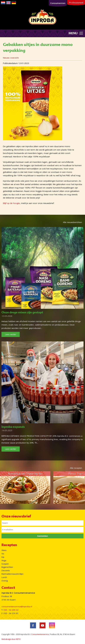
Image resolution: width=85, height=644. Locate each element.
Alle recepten (76, 468)
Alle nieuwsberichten (72, 222)
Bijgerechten (7, 567)
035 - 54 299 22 (11, 610)
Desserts (6, 570)
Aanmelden (42, 536)
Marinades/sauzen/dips (12, 574)
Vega (4, 560)
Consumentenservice (40, 634)
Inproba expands (13, 427)
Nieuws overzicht (11, 58)
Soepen (5, 564)
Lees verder (11, 334)
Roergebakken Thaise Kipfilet (25, 474)
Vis (3, 554)
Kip (3, 557)
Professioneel (76, 3)
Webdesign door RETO (11, 639)
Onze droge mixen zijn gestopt (22, 312)
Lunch (4, 577)
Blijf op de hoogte (11, 203)
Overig (5, 581)
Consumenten (58, 3)
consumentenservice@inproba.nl (17, 606)
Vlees (4, 550)
